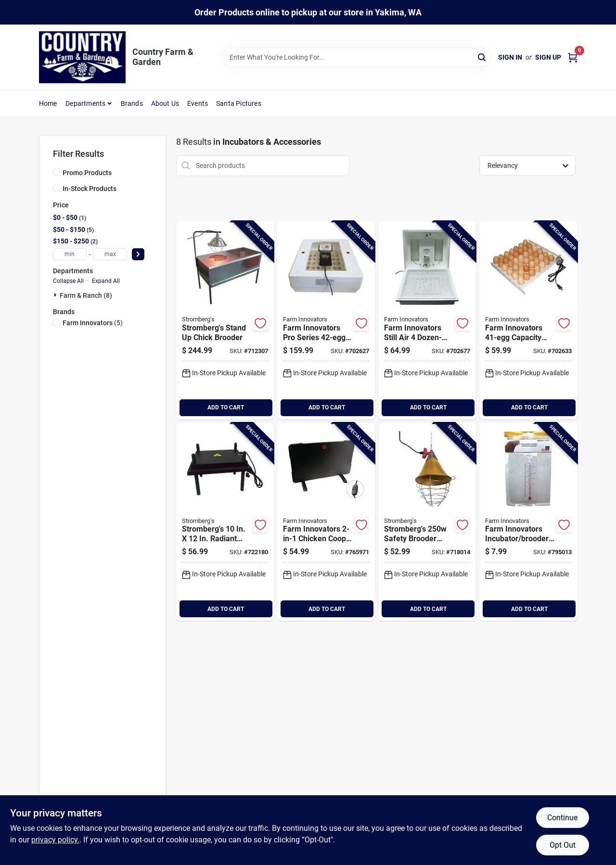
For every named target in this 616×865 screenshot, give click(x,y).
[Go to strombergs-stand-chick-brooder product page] (225, 320)
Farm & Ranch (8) (86, 295)
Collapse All (68, 281)
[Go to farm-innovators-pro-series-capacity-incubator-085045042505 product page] (326, 320)
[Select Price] (138, 254)
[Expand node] (56, 295)
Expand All (106, 281)
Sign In (510, 57)
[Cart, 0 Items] (573, 57)
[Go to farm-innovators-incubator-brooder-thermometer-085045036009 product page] (528, 522)
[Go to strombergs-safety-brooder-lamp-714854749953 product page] (427, 522)
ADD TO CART (226, 407)
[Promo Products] (56, 172)
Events (198, 103)
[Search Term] (357, 57)
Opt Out (563, 845)
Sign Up (548, 57)
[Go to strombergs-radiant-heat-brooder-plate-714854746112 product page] (225, 522)
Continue (562, 818)
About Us (165, 103)
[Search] (482, 57)
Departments (85, 103)
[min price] (70, 254)
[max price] (110, 254)
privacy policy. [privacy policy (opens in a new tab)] (55, 840)
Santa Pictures (239, 103)
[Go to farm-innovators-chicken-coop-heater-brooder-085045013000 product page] (326, 522)
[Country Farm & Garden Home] (82, 57)
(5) (93, 323)
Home (48, 103)
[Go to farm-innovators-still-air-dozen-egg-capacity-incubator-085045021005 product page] (427, 320)
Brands (132, 103)
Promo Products (87, 173)
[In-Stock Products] (56, 188)
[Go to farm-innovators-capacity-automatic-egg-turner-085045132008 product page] (528, 320)
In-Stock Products (90, 189)
